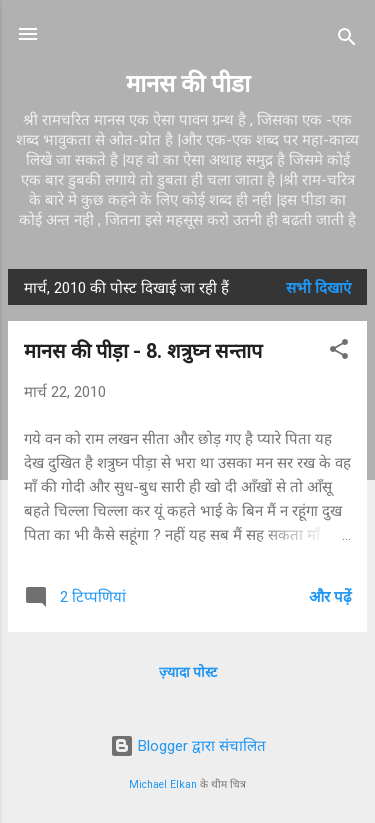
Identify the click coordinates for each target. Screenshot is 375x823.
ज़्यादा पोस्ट (188, 672)
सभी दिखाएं (318, 288)
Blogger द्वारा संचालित (188, 746)
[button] (339, 352)
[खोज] (347, 40)
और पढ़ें (330, 597)
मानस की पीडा (188, 84)
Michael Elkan (163, 784)
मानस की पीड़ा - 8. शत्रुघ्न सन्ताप (143, 351)
